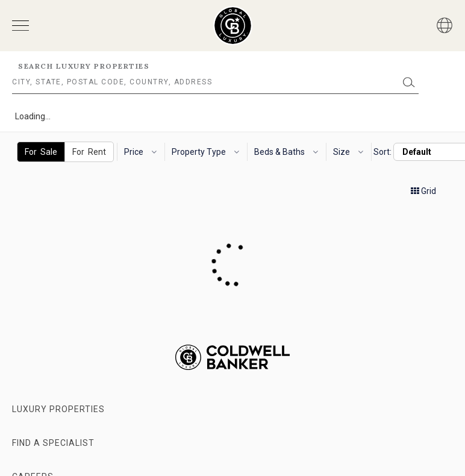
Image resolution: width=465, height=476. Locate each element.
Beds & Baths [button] (286, 152)
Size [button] (348, 152)
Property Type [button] (205, 152)
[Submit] (409, 82)
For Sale (41, 152)
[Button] (445, 25)
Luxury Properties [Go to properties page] (58, 409)
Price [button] (140, 152)
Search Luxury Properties (84, 66)
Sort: (382, 152)
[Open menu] (20, 26)
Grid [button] (423, 191)
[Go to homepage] (233, 26)
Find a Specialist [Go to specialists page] (53, 443)
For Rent (89, 152)
